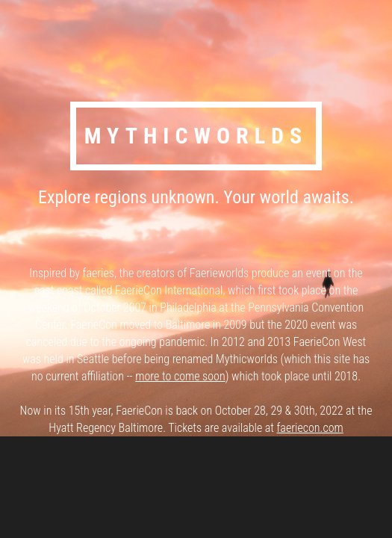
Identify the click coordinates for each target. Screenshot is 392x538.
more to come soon (180, 376)
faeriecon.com (310, 428)
